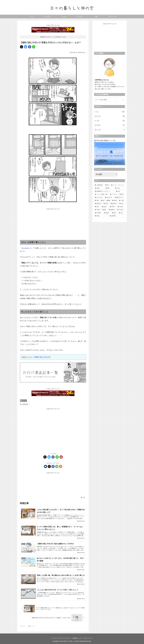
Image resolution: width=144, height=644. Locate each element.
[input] (106, 100)
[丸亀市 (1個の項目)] (107, 213)
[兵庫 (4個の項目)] (98, 207)
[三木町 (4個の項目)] (122, 201)
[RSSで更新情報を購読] (61, 466)
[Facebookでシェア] (30, 47)
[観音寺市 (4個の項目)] (114, 204)
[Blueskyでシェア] (26, 47)
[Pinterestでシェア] (61, 457)
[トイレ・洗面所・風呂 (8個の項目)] (102, 194)
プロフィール (87, 638)
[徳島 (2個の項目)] (105, 210)
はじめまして (27, 248)
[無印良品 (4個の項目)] (98, 204)
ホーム (55, 638)
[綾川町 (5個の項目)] (115, 201)
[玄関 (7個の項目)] (122, 194)
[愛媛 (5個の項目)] (108, 201)
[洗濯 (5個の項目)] (97, 201)
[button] (123, 100)
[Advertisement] (53, 223)
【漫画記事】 (24, 404)
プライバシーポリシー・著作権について (70, 638)
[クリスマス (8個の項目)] (114, 194)
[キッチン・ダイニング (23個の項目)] (118, 185)
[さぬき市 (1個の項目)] (121, 210)
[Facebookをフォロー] (53, 466)
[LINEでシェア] (34, 47)
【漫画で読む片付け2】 (42, 357)
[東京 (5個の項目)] (103, 201)
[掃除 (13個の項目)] (110, 188)
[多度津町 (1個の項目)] (117, 216)
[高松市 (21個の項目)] (99, 188)
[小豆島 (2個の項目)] (121, 207)
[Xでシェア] (22, 47)
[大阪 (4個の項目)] (122, 204)
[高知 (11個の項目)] (120, 191)
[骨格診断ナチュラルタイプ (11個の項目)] (105, 191)
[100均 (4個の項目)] (106, 204)
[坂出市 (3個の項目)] (105, 207)
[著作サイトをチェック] (46, 466)
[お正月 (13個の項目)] (120, 188)
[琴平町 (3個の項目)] (113, 207)
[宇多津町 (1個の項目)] (99, 213)
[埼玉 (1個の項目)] (122, 213)
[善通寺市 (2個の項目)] (112, 210)
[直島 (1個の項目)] (115, 213)
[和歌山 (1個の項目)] (102, 216)
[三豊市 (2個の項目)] (98, 210)
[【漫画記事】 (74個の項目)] (99, 185)
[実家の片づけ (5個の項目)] (119, 198)
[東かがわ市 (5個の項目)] (109, 198)
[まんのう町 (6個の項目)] (99, 198)
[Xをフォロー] (49, 466)
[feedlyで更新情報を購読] (57, 466)
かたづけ (23, 401)
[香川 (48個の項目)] (107, 185)
